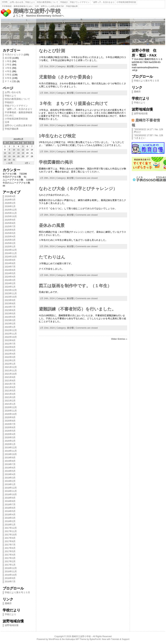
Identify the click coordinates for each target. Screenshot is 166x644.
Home (5, 2)
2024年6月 (10, 270)
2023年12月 (11, 290)
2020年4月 (10, 434)
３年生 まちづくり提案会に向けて (73, 103)
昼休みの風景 (52, 225)
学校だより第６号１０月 (17, 592)
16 (9, 153)
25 (18, 156)
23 (9, 156)
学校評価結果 (72, 6)
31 (14, 160)
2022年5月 (10, 350)
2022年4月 (10, 354)
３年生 (8, 68)
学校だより (30, 2)
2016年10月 (11, 575)
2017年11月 (11, 531)
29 (5, 160)
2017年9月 (10, 538)
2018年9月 (10, 498)
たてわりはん (52, 257)
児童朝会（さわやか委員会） (67, 77)
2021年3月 (10, 397)
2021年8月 (10, 381)
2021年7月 (10, 384)
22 (5, 156)
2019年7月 (10, 464)
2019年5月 (10, 471)
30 (9, 160)
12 (23, 150)
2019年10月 (11, 454)
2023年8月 (10, 303)
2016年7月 (10, 582)
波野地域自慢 (12, 625)
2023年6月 (10, 310)
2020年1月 (10, 444)
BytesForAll (95, 639)
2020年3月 (10, 437)
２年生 (8, 65)
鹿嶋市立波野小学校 (37, 11)
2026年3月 (10, 200)
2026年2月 (10, 203)
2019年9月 (10, 458)
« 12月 (9, 163)
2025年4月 (10, 236)
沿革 (37, 6)
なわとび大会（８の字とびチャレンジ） (78, 189)
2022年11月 (11, 334)
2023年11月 (11, 293)
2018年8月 (10, 501)
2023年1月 (10, 327)
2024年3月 (10, 280)
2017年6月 (10, 548)
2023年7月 (10, 307)
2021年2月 (10, 401)
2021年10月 (11, 374)
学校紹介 (64, 2)
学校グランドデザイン (80, 2)
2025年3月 (10, 240)
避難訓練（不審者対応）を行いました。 (77, 309)
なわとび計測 (52, 51)
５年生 (8, 75)
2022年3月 (10, 357)
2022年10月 (11, 337)
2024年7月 (10, 267)
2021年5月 (10, 391)
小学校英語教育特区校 (126, 2)
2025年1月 (10, 247)
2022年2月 (10, 360)
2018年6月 (10, 508)
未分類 (8, 58)
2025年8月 (10, 223)
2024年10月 (11, 257)
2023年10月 (11, 297)
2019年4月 (10, 474)
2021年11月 (11, 370)
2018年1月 (10, 525)
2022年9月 (10, 340)
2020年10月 (11, 414)
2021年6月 (10, 387)
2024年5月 (10, 273)
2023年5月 (10, 314)
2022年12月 (11, 330)
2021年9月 (10, 377)
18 (18, 153)
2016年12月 (11, 568)
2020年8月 (10, 421)
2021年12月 (11, 367)
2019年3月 (10, 478)
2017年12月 (11, 528)
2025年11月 (11, 213)
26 (23, 156)
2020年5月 (10, 431)
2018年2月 (10, 521)
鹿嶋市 (8, 603)
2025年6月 (10, 230)
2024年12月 (11, 250)
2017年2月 (10, 561)
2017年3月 (10, 558)
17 (14, 153)
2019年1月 (10, 484)
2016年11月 (11, 571)
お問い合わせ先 (17, 2)
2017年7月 (10, 545)
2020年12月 (11, 407)
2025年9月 (10, 220)
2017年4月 (10, 555)
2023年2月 (10, 324)
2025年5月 (10, 233)
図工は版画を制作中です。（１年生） (75, 286)
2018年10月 (11, 494)
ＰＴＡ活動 (11, 81)
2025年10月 (11, 216)
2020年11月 (11, 411)
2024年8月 (10, 263)
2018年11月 (11, 491)
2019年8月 (10, 461)
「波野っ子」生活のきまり (103, 2)
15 (5, 153)
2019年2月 (10, 481)
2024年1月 (10, 287)
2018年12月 (11, 488)
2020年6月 (10, 427)
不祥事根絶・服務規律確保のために (17, 6)
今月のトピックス (14, 55)
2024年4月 (10, 277)
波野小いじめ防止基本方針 (52, 6)
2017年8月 (10, 541)
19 (23, 153)
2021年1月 (10, 404)
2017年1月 (10, 565)
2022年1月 (10, 364)
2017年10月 (11, 535)
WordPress (54, 639)
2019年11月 (11, 451)
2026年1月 (10, 206)
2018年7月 (10, 504)
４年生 (8, 71)
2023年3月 (10, 320)
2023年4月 (10, 317)
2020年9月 (10, 417)
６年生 (8, 78)
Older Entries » (119, 339)
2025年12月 (11, 210)
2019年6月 (10, 468)
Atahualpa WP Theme (76, 639)
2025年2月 (10, 243)
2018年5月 (10, 511)
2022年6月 (10, 347)
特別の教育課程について (48, 2)
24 (14, 156)
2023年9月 (10, 300)
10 (14, 150)
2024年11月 (11, 253)
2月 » (27, 163)
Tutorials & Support (120, 639)
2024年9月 (10, 260)
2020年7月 (10, 424)
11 (18, 150)
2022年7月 (10, 344)
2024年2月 (10, 283)
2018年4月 (10, 515)
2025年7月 (10, 226)
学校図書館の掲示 (56, 162)
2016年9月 (10, 578)
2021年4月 (10, 394)
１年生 (8, 61)
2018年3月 (10, 518)
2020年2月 (10, 441)
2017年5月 (10, 551)
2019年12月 (11, 448)
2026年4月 (10, 196)
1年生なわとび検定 (57, 136)
